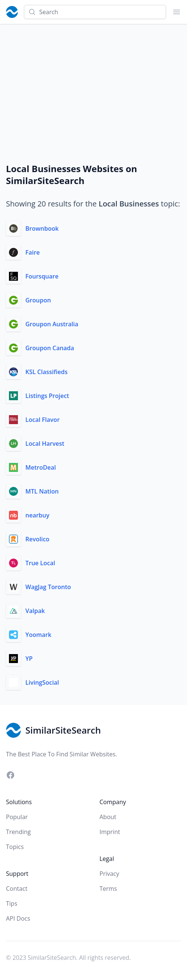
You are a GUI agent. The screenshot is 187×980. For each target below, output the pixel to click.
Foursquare (42, 276)
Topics (15, 847)
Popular (17, 817)
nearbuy (37, 515)
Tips (12, 903)
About (108, 817)
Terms (108, 889)
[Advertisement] (93, 80)
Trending (18, 832)
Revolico (37, 539)
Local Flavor (43, 420)
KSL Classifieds (46, 372)
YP (29, 659)
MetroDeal (41, 467)
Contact (17, 889)
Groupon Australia (52, 324)
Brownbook (42, 228)
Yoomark (38, 635)
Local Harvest (45, 444)
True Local (40, 563)
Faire (32, 252)
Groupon (38, 300)
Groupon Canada (50, 348)
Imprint (110, 832)
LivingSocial (42, 682)
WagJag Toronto (48, 587)
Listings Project (47, 396)
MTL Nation (42, 491)
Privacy (110, 874)
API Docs (18, 918)
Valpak (35, 611)
